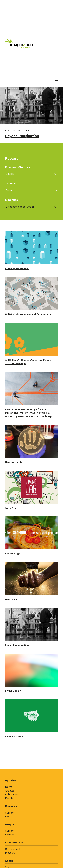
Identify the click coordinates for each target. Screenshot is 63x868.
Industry (10, 853)
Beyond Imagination (22, 136)
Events (9, 798)
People (9, 824)
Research (11, 806)
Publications (12, 794)
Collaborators (14, 843)
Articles (10, 791)
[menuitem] (32, 791)
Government (13, 849)
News (9, 787)
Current (10, 813)
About (9, 861)
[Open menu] (56, 79)
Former (10, 835)
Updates (11, 780)
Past (8, 816)
